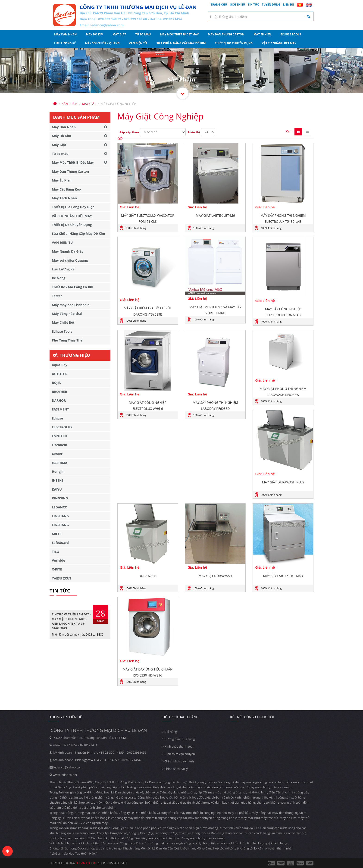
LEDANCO (60, 507)
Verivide (58, 560)
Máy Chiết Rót (63, 322)
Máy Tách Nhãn (64, 198)
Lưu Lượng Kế (65, 43)
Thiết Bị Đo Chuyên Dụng (234, 43)
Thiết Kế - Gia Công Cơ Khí (73, 287)
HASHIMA (59, 463)
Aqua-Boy (60, 365)
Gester (57, 454)
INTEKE (58, 480)
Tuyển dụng (271, 5)
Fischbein (59, 445)
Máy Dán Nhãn (65, 34)
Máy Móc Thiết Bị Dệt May (179, 34)
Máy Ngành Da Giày (68, 251)
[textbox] (261, 16)
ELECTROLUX (62, 427)
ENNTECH (59, 436)
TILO (56, 552)
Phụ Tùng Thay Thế (67, 340)
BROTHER (59, 392)
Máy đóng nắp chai (67, 314)
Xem (289, 131)
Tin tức (253, 5)
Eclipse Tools (291, 34)
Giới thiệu (238, 5)
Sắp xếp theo (129, 132)
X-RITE (57, 569)
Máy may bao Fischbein (71, 305)
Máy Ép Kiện (262, 34)
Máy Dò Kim (95, 34)
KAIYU (57, 489)
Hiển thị (194, 132)
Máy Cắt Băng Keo (66, 189)
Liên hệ (288, 5)
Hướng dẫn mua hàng (179, 739)
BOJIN (57, 383)
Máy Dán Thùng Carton (226, 34)
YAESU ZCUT (62, 578)
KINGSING (60, 498)
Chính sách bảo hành (178, 761)
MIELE (57, 534)
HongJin (58, 472)
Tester (57, 296)
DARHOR (59, 400)
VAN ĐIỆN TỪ (138, 43)
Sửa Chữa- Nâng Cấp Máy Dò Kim (181, 43)
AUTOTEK (59, 374)
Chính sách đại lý (175, 769)
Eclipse (57, 418)
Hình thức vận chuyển (179, 754)
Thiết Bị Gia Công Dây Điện (73, 207)
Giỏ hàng (170, 732)
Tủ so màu (143, 34)
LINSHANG (60, 516)
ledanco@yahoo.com (107, 25)
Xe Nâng (59, 278)
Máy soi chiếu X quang (102, 43)
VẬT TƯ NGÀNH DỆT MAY (279, 43)
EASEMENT (60, 409)
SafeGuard (60, 543)
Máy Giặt (119, 34)
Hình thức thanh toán (178, 746)
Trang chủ (219, 5)
